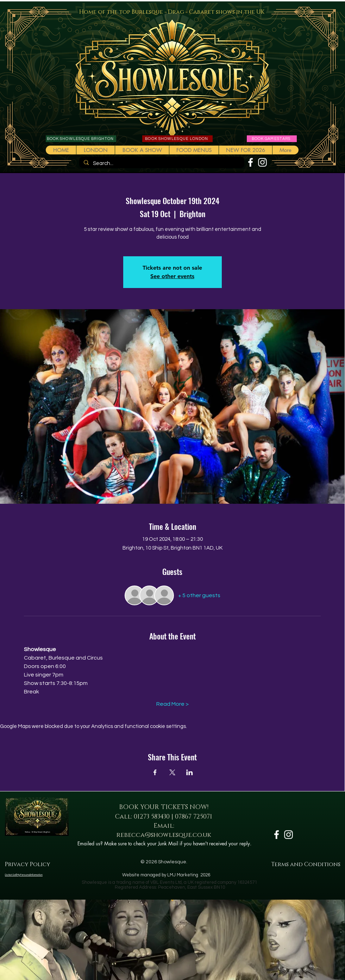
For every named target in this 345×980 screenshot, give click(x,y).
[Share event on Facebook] (155, 772)
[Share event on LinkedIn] (190, 772)
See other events (172, 276)
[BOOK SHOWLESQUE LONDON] (177, 139)
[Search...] (161, 163)
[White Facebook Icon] (250, 162)
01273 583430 (152, 817)
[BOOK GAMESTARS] (272, 139)
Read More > (172, 704)
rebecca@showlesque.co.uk (164, 835)
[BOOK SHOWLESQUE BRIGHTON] (81, 139)
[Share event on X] (172, 772)
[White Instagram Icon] (262, 162)
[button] (142, 150)
